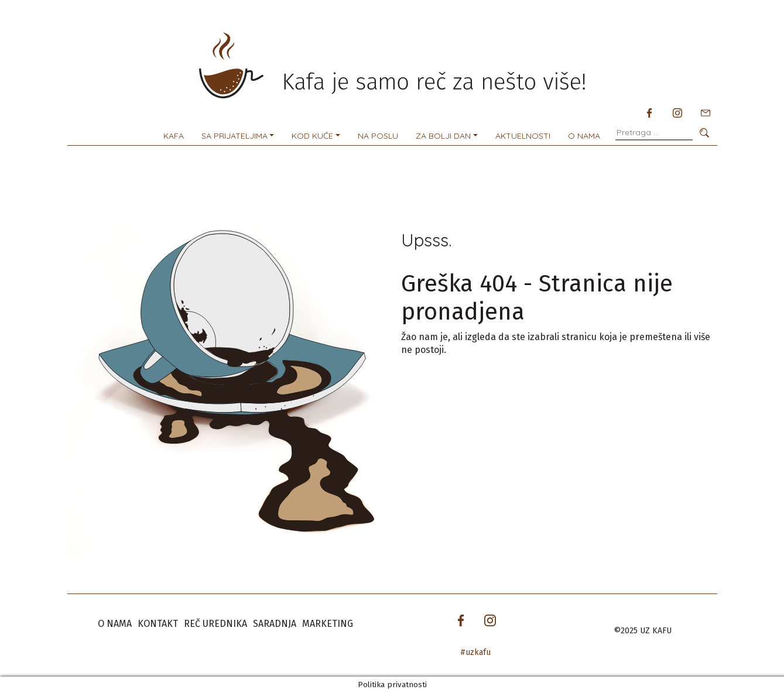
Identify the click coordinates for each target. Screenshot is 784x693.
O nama (584, 136)
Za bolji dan (443, 136)
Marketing (328, 624)
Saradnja (275, 624)
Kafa (174, 136)
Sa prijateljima (234, 136)
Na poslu (378, 136)
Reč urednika (215, 624)
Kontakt (158, 624)
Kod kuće (312, 136)
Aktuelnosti (523, 136)
